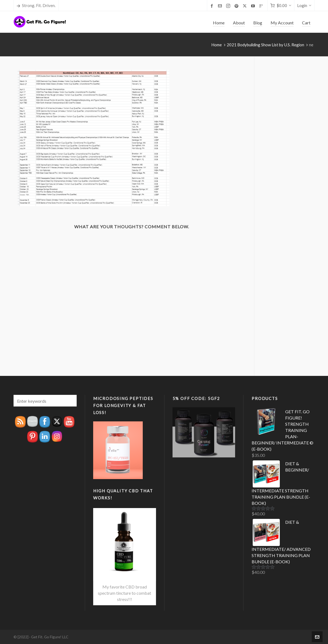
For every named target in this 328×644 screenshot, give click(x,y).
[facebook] (213, 6)
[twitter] (246, 6)
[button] (70, 401)
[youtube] (254, 6)
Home (217, 45)
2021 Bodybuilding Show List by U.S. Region (265, 45)
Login (304, 5)
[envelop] (221, 6)
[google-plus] (262, 6)
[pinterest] (237, 6)
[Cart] (281, 6)
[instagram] (229, 6)
